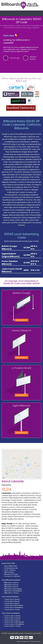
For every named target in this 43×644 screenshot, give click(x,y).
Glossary (13, 570)
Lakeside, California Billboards (27, 126)
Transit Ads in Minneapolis (14, 605)
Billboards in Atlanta (11, 583)
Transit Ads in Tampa (12, 610)
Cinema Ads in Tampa (12, 626)
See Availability (21, 320)
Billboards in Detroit (11, 587)
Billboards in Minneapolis (13, 589)
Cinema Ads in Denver (12, 618)
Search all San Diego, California (27, 28)
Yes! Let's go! (15, 58)
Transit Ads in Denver (12, 601)
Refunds (17, 576)
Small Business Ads (11, 568)
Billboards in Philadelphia (13, 591)
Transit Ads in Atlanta (12, 599)
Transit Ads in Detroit (12, 603)
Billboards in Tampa (11, 593)
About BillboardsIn (11, 566)
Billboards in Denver (11, 585)
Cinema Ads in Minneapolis (14, 622)
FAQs (6, 570)
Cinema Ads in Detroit (12, 620)
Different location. (33, 58)
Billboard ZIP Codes (11, 574)
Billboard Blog (9, 572)
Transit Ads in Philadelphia (14, 607)
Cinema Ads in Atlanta (12, 616)
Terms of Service (23, 641)
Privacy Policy (36, 641)
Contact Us (8, 576)
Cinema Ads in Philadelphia (14, 624)
